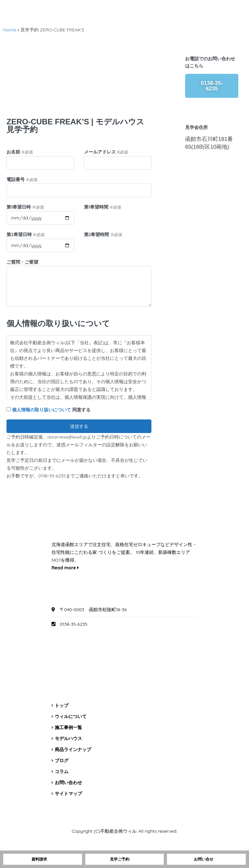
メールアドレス (106, 152)
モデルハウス (68, 738)
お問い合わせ (68, 782)
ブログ (62, 760)
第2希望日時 (25, 234)
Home (10, 30)
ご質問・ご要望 (22, 262)
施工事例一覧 (68, 727)
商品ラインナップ (73, 749)
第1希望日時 (25, 207)
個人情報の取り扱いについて (41, 410)
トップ (62, 705)
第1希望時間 (103, 207)
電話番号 (22, 179)
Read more (65, 568)
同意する (48, 410)
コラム (62, 771)
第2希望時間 (103, 234)
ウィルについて (71, 716)
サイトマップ (68, 794)
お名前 (20, 152)
